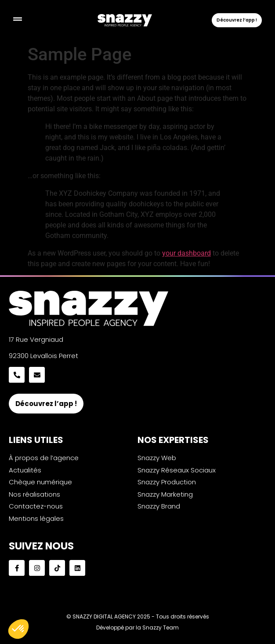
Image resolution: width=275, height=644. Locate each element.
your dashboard (186, 253)
